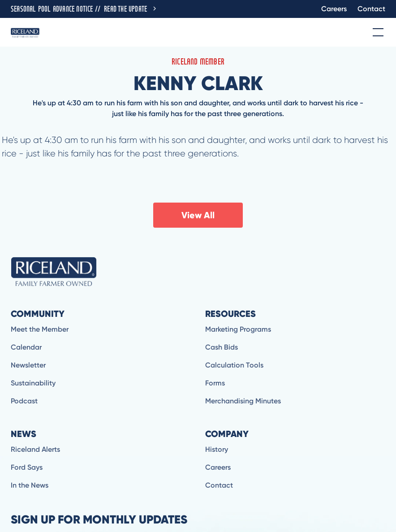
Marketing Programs (238, 329)
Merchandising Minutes (243, 401)
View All (198, 215)
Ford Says (27, 467)
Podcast (24, 401)
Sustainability (33, 383)
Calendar (26, 347)
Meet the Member (40, 329)
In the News (30, 485)
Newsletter (28, 365)
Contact (371, 9)
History (217, 449)
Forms (215, 383)
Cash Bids (222, 347)
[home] (25, 32)
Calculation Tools (234, 365)
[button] (376, 32)
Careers (334, 9)
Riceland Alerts (35, 449)
